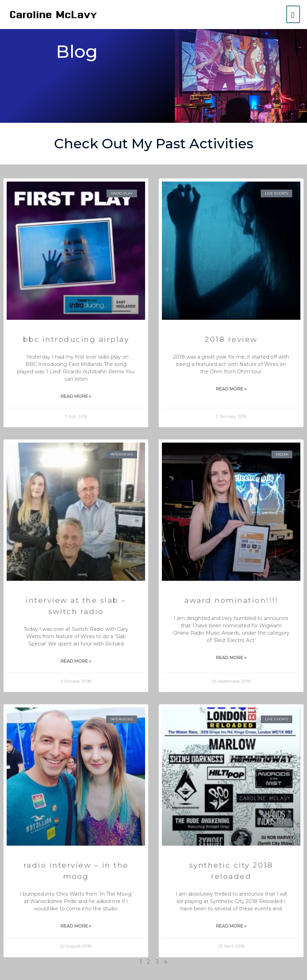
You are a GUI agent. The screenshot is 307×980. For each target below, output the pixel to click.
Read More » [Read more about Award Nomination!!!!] (231, 658)
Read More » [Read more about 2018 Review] (231, 389)
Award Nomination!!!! (231, 600)
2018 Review (231, 339)
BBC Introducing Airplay (76, 339)
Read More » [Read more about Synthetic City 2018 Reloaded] (231, 926)
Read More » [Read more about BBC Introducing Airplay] (76, 396)
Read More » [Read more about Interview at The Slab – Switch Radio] (76, 661)
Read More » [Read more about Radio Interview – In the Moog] (76, 926)
